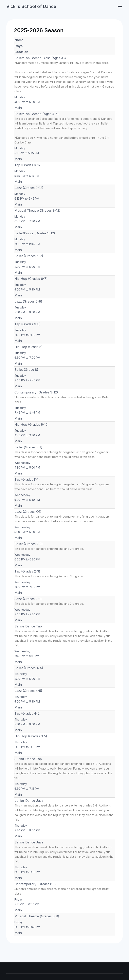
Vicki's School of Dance (31, 6)
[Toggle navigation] (120, 7)
